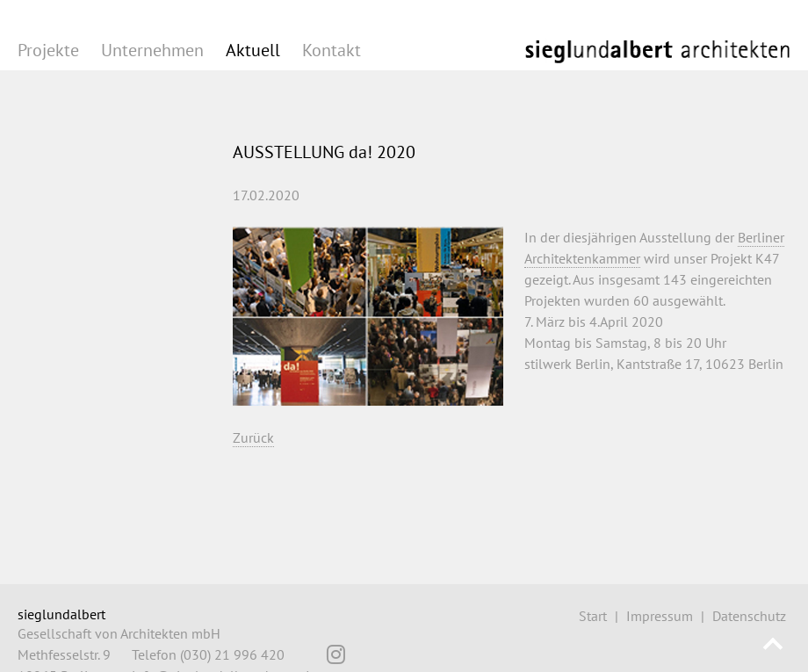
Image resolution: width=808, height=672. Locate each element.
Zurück (253, 437)
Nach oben (773, 646)
